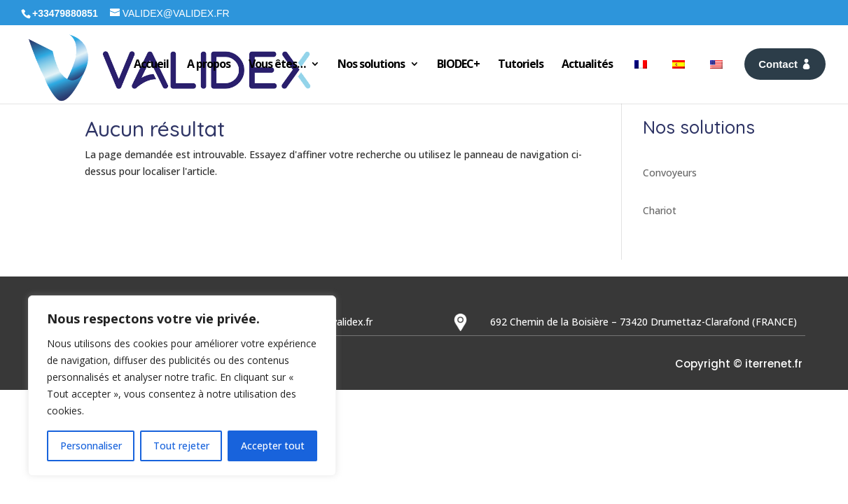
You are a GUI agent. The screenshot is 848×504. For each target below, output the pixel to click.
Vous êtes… (277, 64)
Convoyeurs (670, 173)
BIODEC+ (458, 64)
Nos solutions (371, 64)
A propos (209, 64)
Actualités (587, 64)
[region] (182, 386)
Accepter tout (273, 446)
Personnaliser (91, 446)
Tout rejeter (181, 446)
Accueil (151, 64)
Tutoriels (521, 64)
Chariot (660, 210)
